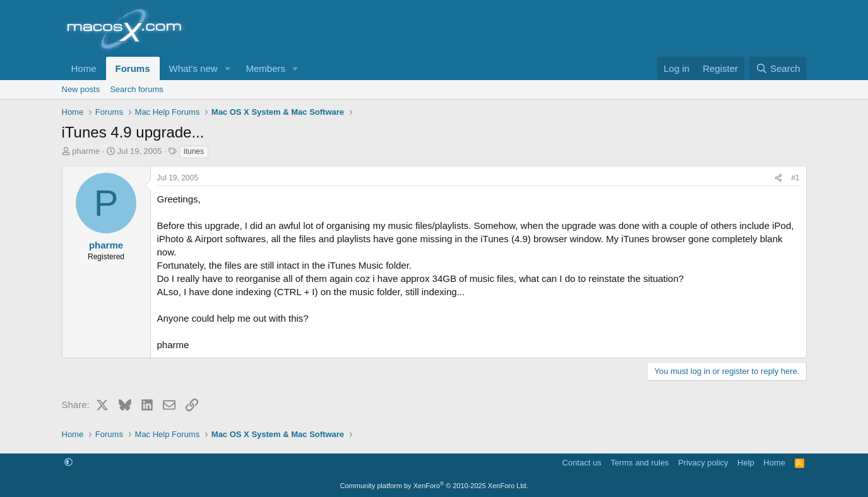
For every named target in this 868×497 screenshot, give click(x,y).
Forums (133, 68)
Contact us (581, 463)
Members (265, 68)
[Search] (778, 68)
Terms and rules (639, 463)
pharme (86, 151)
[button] (227, 68)
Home (84, 68)
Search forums (137, 89)
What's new (193, 68)
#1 (795, 178)
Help (746, 463)
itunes (194, 151)
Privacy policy (703, 463)
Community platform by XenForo (434, 486)
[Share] (778, 178)
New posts (81, 89)
